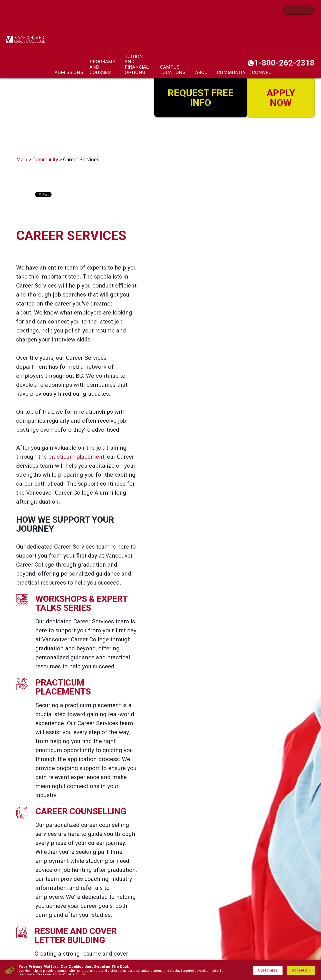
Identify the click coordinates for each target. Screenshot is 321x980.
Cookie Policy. (74, 974)
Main (22, 160)
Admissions (69, 72)
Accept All (301, 970)
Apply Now (281, 97)
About (203, 72)
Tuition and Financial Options (137, 64)
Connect (263, 72)
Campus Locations (173, 70)
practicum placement (76, 457)
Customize (268, 970)
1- (284, 63)
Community (231, 72)
